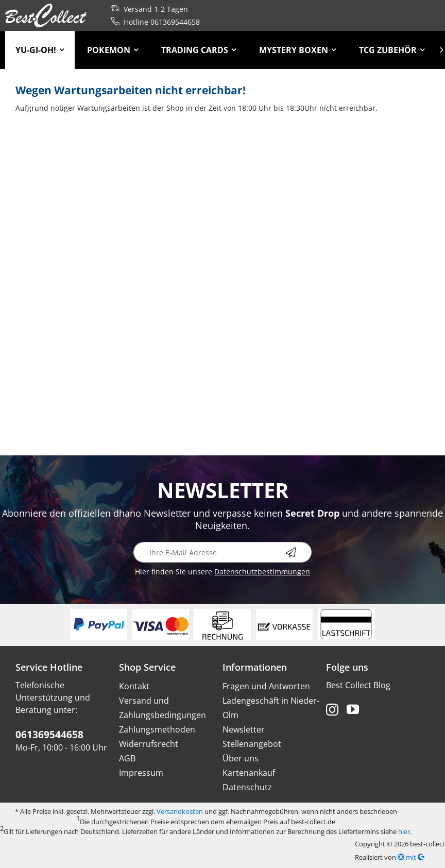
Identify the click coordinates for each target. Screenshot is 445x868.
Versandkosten (180, 811)
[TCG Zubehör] (392, 50)
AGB (127, 758)
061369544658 (49, 735)
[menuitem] (40, 50)
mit (411, 857)
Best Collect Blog (358, 685)
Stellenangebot (252, 744)
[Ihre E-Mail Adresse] (222, 552)
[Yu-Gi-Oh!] (40, 50)
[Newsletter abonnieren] (299, 552)
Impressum (141, 773)
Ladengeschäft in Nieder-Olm (271, 708)
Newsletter (244, 729)
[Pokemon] (113, 50)
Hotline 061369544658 (153, 22)
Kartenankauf (249, 773)
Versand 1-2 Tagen (148, 9)
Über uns (241, 758)
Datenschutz (247, 787)
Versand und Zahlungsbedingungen (162, 708)
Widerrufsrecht (149, 744)
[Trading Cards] (199, 50)
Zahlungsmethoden (157, 729)
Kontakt (134, 686)
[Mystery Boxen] (298, 50)
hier (404, 831)
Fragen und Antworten (266, 686)
